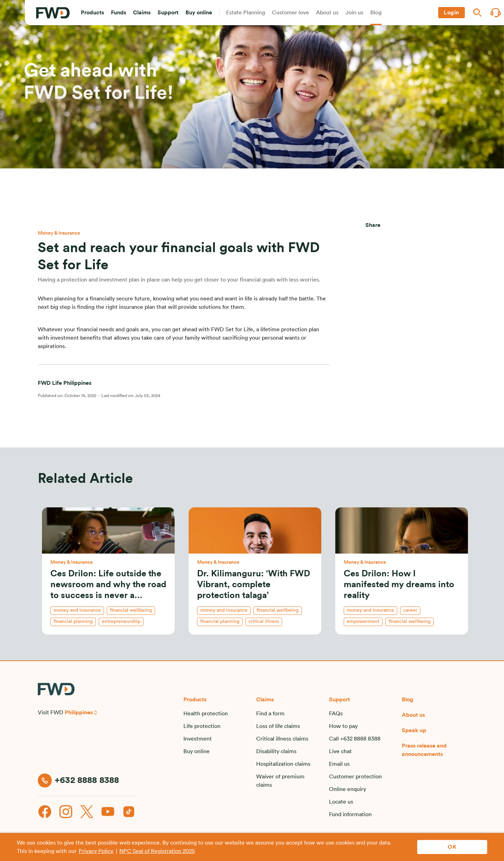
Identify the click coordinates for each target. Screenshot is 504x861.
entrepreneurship (121, 622)
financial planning (73, 622)
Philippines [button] (79, 713)
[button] (92, 13)
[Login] (451, 13)
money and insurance (77, 610)
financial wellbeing (131, 610)
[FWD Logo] (53, 13)
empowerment (363, 622)
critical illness (264, 622)
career (410, 610)
